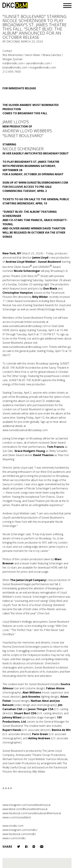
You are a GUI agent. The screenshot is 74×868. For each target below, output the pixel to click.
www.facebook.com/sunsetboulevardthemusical (32, 813)
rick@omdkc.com (13, 63)
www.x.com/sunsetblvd (16, 817)
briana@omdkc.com (15, 67)
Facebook (26, 847)
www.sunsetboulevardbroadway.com (25, 326)
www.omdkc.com (13, 826)
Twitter (19, 847)
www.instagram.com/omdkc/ (20, 830)
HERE (6, 330)
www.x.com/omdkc (14, 838)
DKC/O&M (15, 5)
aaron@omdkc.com (38, 63)
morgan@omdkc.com (43, 67)
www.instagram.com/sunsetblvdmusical (26, 805)
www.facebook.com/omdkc (19, 834)
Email (42, 847)
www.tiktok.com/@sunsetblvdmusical (25, 809)
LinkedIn (34, 847)
